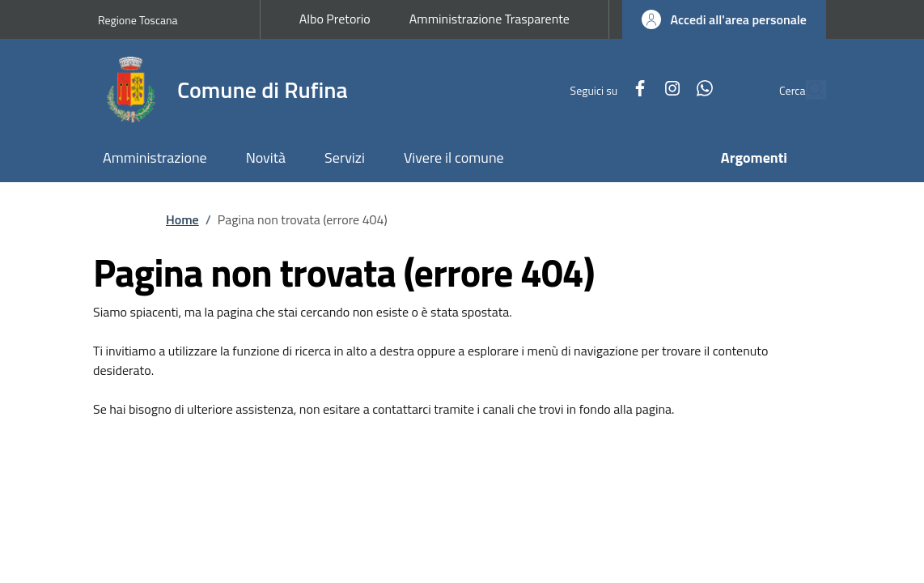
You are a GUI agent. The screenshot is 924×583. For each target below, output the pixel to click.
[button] (724, 19)
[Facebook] (603, 89)
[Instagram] (635, 89)
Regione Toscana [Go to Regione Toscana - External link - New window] (138, 20)
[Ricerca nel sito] (807, 90)
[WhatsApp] (668, 89)
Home (182, 219)
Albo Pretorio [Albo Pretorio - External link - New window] (335, 19)
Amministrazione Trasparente (490, 19)
